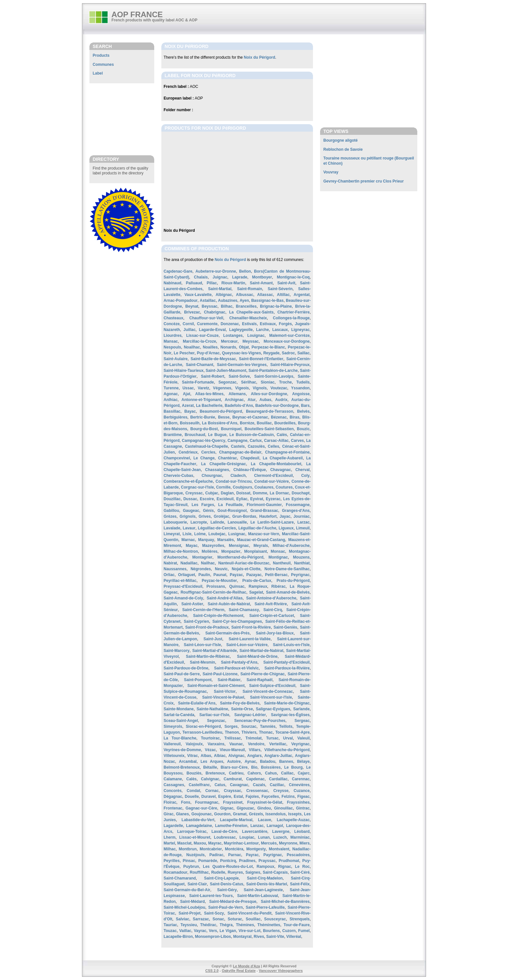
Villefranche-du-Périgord (287, 750)
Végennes (222, 388)
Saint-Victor (225, 691)
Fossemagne (298, 505)
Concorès (173, 791)
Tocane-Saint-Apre (293, 732)
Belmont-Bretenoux (182, 767)
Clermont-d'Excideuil (273, 476)
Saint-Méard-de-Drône (257, 656)
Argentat (301, 295)
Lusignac (237, 534)
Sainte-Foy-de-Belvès (240, 703)
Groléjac (222, 516)
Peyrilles (172, 861)
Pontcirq (228, 861)
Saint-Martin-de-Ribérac (208, 656)
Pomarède (208, 861)
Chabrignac (214, 312)
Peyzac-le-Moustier (219, 581)
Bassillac (172, 411)
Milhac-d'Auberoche (291, 546)
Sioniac (268, 382)
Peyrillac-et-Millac (180, 581)
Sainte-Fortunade (198, 382)
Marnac (188, 540)
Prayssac (267, 861)
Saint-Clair (197, 884)
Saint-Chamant (200, 365)
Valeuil (304, 738)
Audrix (281, 400)
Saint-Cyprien (196, 621)
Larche (263, 330)
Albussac (244, 295)
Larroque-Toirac (192, 832)
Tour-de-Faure (296, 925)
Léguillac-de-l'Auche (257, 528)
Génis (208, 511)
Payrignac (273, 855)
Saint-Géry (227, 890)
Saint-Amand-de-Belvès (288, 592)
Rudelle (218, 872)
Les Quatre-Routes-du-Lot (228, 867)
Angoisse (301, 394)
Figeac (304, 797)
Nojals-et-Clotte (246, 569)
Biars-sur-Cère (234, 767)
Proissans (216, 586)
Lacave (265, 820)
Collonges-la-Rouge (291, 318)
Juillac (189, 330)
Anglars (254, 756)
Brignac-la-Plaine (276, 306)
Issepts (295, 814)
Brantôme (173, 435)
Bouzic (303, 429)
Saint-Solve (239, 376)
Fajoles (252, 797)
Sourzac (249, 726)
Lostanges (233, 336)
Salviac (183, 919)
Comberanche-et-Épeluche (188, 481)
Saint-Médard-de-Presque (233, 902)
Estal (238, 797)
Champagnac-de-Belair (240, 452)
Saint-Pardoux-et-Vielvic (237, 668)
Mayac (192, 546)
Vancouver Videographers (281, 971)
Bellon (245, 271)
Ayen (244, 301)
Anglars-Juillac (278, 756)
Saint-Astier (192, 604)
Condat (193, 791)
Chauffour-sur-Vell (206, 318)
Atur (252, 400)
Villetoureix (174, 756)
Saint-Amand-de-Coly (183, 598)
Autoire (234, 762)
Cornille (223, 487)
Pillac (212, 283)
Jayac (285, 516)
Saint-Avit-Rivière (271, 604)
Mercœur (229, 341)
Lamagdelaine (199, 826)
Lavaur (189, 528)
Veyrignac (300, 744)
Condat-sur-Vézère (272, 481)
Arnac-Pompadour (181, 301)
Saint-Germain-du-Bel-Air (187, 890)
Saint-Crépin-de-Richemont (218, 616)
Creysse (281, 791)
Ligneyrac (300, 330)
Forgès (285, 324)
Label (98, 73)
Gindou (264, 808)
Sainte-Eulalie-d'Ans (197, 703)
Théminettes (269, 925)
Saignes (253, 872)
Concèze (172, 324)
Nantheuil (282, 563)
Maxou (200, 843)
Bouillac (264, 423)
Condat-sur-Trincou (233, 481)
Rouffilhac (199, 872)
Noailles (210, 347)
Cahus (271, 773)
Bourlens (271, 931)
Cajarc (304, 773)
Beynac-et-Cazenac (250, 417)
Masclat (184, 843)
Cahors (254, 773)
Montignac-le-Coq (293, 277)
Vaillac (185, 931)
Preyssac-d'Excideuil (183, 586)
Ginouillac (283, 808)
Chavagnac (281, 470)
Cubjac (212, 493)
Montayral (242, 937)
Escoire (207, 499)
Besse (224, 417)
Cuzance (301, 791)
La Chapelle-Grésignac (224, 464)
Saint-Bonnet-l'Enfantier (261, 359)
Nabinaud (173, 283)
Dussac (190, 499)
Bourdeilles (285, 423)
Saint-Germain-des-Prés (228, 633)
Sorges (231, 726)
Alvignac (237, 756)
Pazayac (254, 575)
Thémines (245, 925)
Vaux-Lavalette (198, 295)
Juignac (220, 277)
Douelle (192, 797)
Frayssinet (233, 802)
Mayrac (215, 843)
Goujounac (202, 814)
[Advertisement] (122, 119)
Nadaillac (189, 563)
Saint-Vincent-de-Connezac (268, 691)
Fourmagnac (207, 802)
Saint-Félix (300, 884)
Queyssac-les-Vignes (242, 353)
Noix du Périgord (260, 57)
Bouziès (194, 773)
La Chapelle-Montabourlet (276, 464)
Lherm (170, 837)
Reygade (271, 353)
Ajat (186, 394)
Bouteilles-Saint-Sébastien (269, 429)
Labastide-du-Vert (198, 820)
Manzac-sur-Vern (264, 534)
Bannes (286, 762)
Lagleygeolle (241, 330)
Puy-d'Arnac (208, 353)
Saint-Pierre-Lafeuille (265, 907)
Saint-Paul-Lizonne (220, 674)
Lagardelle (173, 826)
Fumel (304, 931)
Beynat (192, 306)
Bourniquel (231, 429)
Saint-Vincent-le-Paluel (223, 697)
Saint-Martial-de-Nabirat (261, 651)
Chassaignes (217, 470)
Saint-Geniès (285, 627)
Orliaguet (186, 575)
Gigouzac (245, 808)
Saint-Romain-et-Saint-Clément (216, 686)
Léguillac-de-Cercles (217, 528)
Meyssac (250, 341)
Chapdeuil (250, 458)
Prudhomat (289, 861)
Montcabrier (211, 849)
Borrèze (247, 423)
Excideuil (225, 499)
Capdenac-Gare (178, 271)
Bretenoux (215, 773)
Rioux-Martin (233, 283)
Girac (169, 814)
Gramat (240, 814)
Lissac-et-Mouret (195, 837)
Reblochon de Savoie (343, 149)
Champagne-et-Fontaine (287, 452)
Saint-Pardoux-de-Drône (186, 668)
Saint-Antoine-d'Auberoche (271, 598)
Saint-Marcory (177, 651)
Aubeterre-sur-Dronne (216, 271)
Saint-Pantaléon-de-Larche (273, 371)
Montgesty (256, 849)
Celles (273, 446)
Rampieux (258, 586)
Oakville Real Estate (239, 971)
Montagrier (202, 557)
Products (101, 55)
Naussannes (175, 569)
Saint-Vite (275, 937)
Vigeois (242, 388)
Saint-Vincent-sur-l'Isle (271, 697)
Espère (225, 797)
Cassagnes (174, 785)
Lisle (187, 534)
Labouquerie (175, 522)
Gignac (227, 808)
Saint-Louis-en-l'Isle (291, 645)
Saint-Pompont (198, 680)
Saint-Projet (189, 913)
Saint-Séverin (280, 289)
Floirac (170, 802)
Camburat (233, 779)
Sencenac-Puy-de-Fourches (260, 721)
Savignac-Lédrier (250, 715)
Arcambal (188, 762)
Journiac (302, 516)
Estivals (249, 324)
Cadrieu (236, 773)
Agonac (171, 394)
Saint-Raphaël (260, 680)
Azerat (188, 406)
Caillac (288, 773)
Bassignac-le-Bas (267, 301)
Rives (259, 937)
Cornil (188, 324)
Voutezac (279, 388)
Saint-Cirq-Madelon (265, 878)
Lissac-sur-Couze (202, 336)
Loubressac (225, 837)
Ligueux (286, 528)
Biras (294, 417)
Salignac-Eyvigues (273, 709)
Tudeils (303, 382)
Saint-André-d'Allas (225, 598)
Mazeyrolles (213, 546)
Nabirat (170, 563)
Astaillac (208, 301)
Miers (304, 843)
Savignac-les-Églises (290, 715)
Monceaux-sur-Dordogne (287, 341)
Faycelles (270, 797)
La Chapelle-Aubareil (283, 458)
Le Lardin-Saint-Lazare (272, 522)
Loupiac (247, 837)
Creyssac (194, 493)
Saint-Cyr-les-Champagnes (237, 621)
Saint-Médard (192, 902)
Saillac (304, 353)
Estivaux (268, 324)
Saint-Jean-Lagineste (263, 890)
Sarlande (301, 709)
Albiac (220, 756)
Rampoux (266, 867)
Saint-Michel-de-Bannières (285, 902)
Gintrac (303, 808)
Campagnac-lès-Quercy (203, 441)
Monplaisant (256, 551)
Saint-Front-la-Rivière (251, 627)
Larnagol (275, 826)
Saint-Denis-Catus (227, 884)
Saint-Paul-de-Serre (182, 674)
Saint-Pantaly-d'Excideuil (287, 662)
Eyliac (242, 499)
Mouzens (301, 557)
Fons (186, 802)
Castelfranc (199, 785)
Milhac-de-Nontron (181, 551)
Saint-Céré (300, 872)
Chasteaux (173, 318)
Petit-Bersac (276, 575)
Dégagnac (173, 797)
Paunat (220, 575)
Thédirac (208, 925)
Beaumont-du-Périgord (221, 411)
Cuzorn (289, 931)
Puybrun (191, 867)
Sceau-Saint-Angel (181, 721)
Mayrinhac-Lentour (241, 843)
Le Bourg (293, 767)
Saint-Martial (220, 289)
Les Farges (203, 505)
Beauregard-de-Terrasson (270, 411)
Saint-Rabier (229, 680)
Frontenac (173, 808)
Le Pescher (184, 353)
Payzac (236, 575)
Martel (169, 843)
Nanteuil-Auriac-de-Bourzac (244, 563)
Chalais (201, 277)
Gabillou (171, 511)
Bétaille (210, 767)
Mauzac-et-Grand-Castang (261, 540)
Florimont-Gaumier (264, 505)
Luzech (280, 837)
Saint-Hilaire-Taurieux (184, 371)
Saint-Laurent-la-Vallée (250, 639)
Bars (305, 406)
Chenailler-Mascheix (248, 318)
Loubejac (217, 534)
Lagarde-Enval (212, 330)
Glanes (182, 814)
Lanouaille (237, 522)
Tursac (272, 738)
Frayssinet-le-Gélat (265, 802)
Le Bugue (217, 435)
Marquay (206, 540)
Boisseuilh (190, 423)
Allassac (265, 295)
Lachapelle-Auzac (293, 820)
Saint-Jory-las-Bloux (275, 633)
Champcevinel (177, 458)
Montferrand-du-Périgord (240, 557)
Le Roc (302, 867)
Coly (306, 476)
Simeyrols (173, 726)
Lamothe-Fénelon (231, 826)
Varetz (203, 388)
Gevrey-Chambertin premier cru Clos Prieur (364, 181)
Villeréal (294, 937)
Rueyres (235, 872)
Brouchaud (195, 435)
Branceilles (246, 306)
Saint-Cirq (273, 610)
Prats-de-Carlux (257, 581)
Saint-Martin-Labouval (258, 896)
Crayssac (232, 791)
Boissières (271, 767)
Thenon (232, 732)
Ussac (188, 388)
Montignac (278, 557)
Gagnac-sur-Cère (201, 808)
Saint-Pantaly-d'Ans (239, 662)
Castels (238, 446)
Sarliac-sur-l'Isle (214, 715)
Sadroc (289, 353)
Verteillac (278, 744)
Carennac (301, 779)
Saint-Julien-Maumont (226, 371)
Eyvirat (257, 499)
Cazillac (277, 785)
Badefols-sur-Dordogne (277, 406)
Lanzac (257, 826)
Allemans (237, 394)
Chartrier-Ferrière (293, 312)
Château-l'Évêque (250, 470)
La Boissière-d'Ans (220, 423)
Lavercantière (255, 832)
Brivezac (192, 312)
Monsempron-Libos (213, 937)
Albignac (224, 295)
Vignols (260, 388)
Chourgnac (212, 476)
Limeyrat (172, 534)
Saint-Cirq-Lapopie (221, 878)
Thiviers (249, 732)
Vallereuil (172, 744)
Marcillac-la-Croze (199, 341)
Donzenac (230, 324)
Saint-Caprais (275, 872)
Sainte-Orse (242, 709)
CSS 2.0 (212, 971)
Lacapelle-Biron (178, 937)
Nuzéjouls (196, 855)
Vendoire (256, 744)
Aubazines (228, 301)
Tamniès (268, 726)
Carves (297, 441)
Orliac (169, 575)
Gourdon (222, 814)
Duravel (208, 797)
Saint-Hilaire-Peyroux (290, 365)
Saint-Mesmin (202, 662)
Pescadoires (298, 855)
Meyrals (261, 546)
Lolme (200, 534)
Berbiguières (175, 417)
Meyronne (288, 843)
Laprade (240, 277)
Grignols (187, 516)
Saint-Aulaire (176, 359)
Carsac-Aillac (276, 441)
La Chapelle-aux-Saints (251, 312)
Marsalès (225, 540)
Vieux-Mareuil (232, 750)
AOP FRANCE (137, 14)
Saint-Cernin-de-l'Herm (203, 610)
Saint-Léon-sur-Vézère (247, 645)
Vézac (210, 750)
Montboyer (262, 277)
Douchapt (300, 493)
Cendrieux (188, 452)
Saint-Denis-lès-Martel (267, 884)
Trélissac (232, 738)
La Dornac (279, 493)
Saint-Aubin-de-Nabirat (229, 604)
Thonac (266, 732)
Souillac (253, 919)
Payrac (252, 855)
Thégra (226, 925)
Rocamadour (175, 872)
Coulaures (264, 487)
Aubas (266, 400)
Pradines (247, 861)
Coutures (284, 487)
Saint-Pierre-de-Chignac (263, 674)
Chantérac (228, 458)
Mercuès (269, 843)
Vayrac (200, 931)
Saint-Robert (213, 376)
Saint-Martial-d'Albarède (214, 651)
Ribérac (279, 586)
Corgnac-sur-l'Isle (198, 487)
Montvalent (279, 849)
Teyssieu (189, 925)
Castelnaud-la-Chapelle (207, 446)
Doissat (243, 493)
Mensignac (239, 546)
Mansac (171, 341)
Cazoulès (256, 446)
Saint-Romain (250, 289)
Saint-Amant (261, 283)
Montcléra (234, 849)
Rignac (285, 867)
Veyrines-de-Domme (182, 750)
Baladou (267, 762)
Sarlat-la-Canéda (179, 715)
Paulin (204, 575)
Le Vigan (228, 931)
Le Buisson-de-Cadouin (252, 435)
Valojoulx (194, 744)
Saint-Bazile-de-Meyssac (213, 359)
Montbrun (188, 849)
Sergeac (302, 721)
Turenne (171, 388)
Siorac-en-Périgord (203, 726)
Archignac (234, 400)
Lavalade (172, 528)
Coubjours (242, 487)
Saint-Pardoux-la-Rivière (287, 668)
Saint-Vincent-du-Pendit (249, 913)
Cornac (212, 791)
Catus (220, 785)
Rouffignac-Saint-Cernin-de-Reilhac (213, 592)
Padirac (216, 855)
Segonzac (227, 382)
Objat (244, 347)
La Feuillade (231, 505)
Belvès (303, 411)
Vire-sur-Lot (249, 931)
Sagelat (256, 592)
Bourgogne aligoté (341, 140)
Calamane (173, 779)
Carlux (256, 441)
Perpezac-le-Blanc (268, 347)
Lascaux (280, 330)
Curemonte (207, 324)
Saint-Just (213, 639)
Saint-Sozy (214, 913)
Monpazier (231, 551)
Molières (210, 551)
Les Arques (212, 762)
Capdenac (255, 779)
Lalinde (217, 522)
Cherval (303, 470)
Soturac (235, 919)
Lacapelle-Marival (236, 820)
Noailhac (192, 347)
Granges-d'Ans (296, 511)
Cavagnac (239, 785)
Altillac (283, 295)
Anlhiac (171, 400)
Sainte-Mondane (179, 709)
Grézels (256, 814)
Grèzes (170, 516)
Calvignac (210, 779)
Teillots (286, 726)
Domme (260, 493)
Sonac (218, 919)
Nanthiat (302, 563)
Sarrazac (201, 919)
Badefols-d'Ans (239, 406)
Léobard (302, 832)
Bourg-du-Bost (204, 429)
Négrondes (201, 569)
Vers (213, 931)
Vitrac (193, 756)
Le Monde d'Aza (246, 966)
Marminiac (300, 837)
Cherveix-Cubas (178, 476)
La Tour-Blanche (180, 738)
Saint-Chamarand (180, 878)
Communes (103, 65)
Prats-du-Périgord (293, 581)
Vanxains (216, 744)
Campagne (237, 441)
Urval (288, 738)
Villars (255, 750)
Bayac (190, 411)
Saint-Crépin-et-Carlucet (272, 616)
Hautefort (268, 516)
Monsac (278, 551)
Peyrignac (300, 575)
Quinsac (237, 586)
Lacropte (199, 522)
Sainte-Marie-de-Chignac (287, 703)
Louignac (256, 336)
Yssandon (300, 388)
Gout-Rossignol (232, 511)
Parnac (235, 855)
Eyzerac (273, 499)
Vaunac (236, 744)
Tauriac (170, 925)
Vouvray (331, 172)
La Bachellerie (209, 406)
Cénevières (299, 785)
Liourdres (173, 336)
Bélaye (303, 762)
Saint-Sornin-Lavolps (274, 376)
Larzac (304, 522)
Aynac (250, 762)
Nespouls (172, 347)
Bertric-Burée (203, 417)
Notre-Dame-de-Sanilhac (287, 569)
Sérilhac (249, 382)
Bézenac (279, 417)
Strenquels (300, 919)
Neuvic (221, 569)
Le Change (204, 458)
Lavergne (281, 832)
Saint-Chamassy (244, 610)
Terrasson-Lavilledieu (202, 732)
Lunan (264, 837)
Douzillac (172, 499)
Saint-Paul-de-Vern (226, 907)
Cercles (208, 452)
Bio (254, 767)
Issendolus (276, 814)
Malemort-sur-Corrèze (289, 336)
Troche (285, 382)
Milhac (170, 849)
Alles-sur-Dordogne (269, 394)
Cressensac (257, 791)
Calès (282, 435)
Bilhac (227, 306)
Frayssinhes (298, 802)
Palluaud (194, 283)
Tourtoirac (210, 738)
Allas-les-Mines (209, 394)
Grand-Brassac (264, 511)
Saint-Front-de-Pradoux (207, 627)
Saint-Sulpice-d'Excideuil (272, 686)
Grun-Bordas (244, 516)
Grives (205, 516)
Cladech (238, 476)
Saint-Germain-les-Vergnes (242, 365)
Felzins (288, 797)
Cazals (259, 785)
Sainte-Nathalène (212, 709)
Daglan (227, 493)
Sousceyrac (275, 919)
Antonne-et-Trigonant (201, 400)
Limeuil (303, 528)
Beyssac (210, 306)
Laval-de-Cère (224, 832)
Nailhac (208, 563)
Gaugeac (191, 511)
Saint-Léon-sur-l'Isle (202, 645)
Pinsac (189, 861)
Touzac (170, 931)
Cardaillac (278, 779)
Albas (206, 756)
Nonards (228, 347)
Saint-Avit (286, 283)
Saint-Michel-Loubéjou (185, 907)
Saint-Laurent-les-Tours (211, 896)
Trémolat (254, 738)
